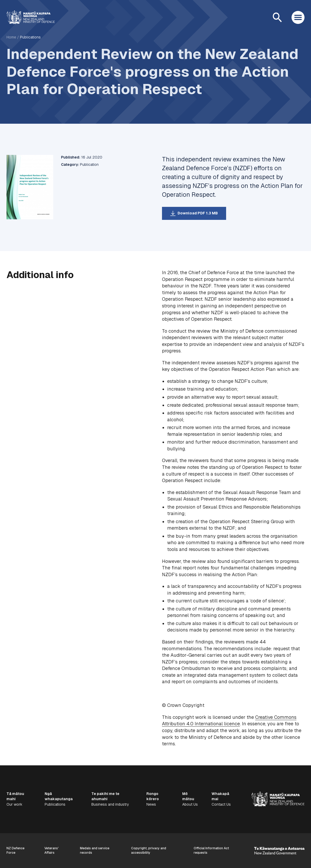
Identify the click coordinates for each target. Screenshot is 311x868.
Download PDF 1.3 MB (198, 213)
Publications (30, 37)
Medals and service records (95, 850)
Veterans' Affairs (52, 850)
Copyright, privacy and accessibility (149, 850)
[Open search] (277, 17)
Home (11, 37)
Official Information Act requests (211, 850)
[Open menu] (298, 17)
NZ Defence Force (15, 850)
